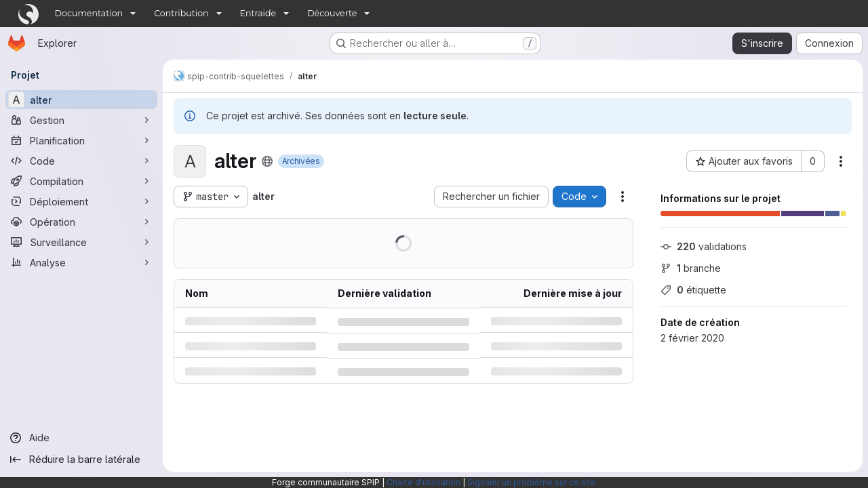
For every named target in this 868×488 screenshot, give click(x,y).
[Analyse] (81, 262)
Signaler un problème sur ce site (532, 482)
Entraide (258, 13)
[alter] (81, 100)
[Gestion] (81, 120)
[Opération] (81, 222)
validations (704, 246)
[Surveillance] (81, 242)
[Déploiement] (81, 201)
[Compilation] (81, 181)
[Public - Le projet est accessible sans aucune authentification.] (267, 161)
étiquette (693, 290)
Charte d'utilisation (423, 482)
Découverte (332, 13)
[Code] (81, 161)
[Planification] (81, 140)
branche (691, 268)
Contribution (181, 13)
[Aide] (81, 438)
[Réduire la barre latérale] (81, 460)
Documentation (89, 13)
